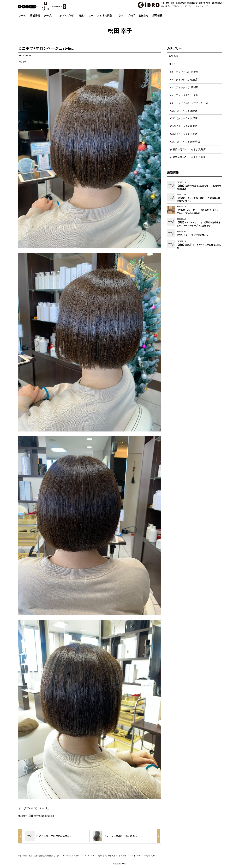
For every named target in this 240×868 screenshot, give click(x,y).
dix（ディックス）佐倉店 (184, 80)
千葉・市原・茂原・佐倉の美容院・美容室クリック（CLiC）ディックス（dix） (50, 856)
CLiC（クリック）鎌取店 (184, 126)
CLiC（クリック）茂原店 (184, 111)
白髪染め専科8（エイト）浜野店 (188, 150)
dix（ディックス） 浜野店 (184, 72)
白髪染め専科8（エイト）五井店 (188, 157)
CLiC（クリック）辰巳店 (184, 119)
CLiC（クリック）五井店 (184, 134)
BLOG (172, 64)
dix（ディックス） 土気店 (184, 95)
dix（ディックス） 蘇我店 (184, 87)
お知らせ (174, 56)
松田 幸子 (24, 62)
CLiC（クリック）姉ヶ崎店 (185, 142)
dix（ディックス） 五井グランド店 (189, 103)
